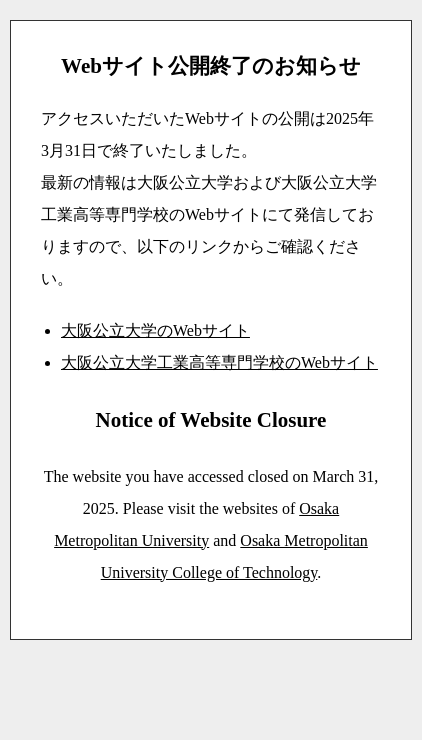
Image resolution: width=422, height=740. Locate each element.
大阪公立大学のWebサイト (155, 330)
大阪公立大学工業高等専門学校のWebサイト (219, 362)
